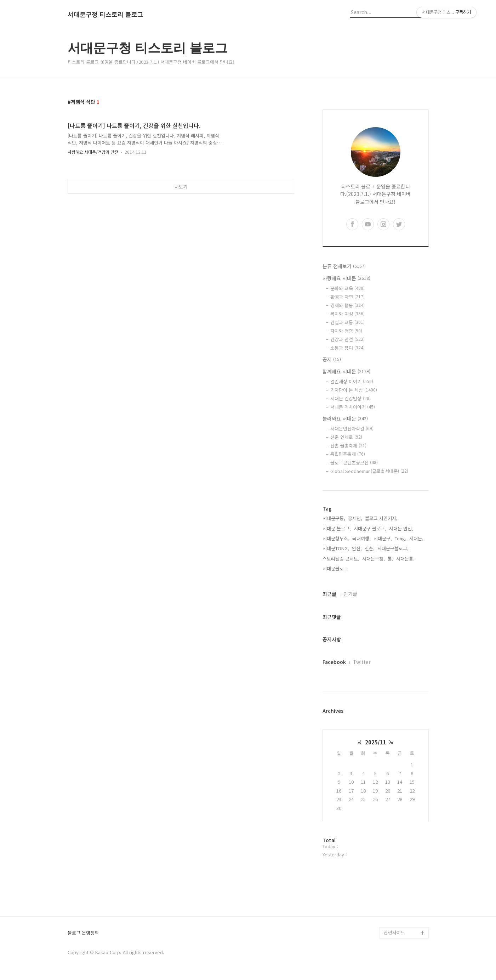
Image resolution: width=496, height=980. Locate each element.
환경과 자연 (347, 297)
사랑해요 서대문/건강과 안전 (93, 152)
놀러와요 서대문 (345, 418)
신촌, (370, 548)
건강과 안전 (347, 339)
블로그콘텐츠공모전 (354, 463)
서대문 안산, (401, 528)
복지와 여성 (347, 314)
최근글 (329, 594)
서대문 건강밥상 (350, 398)
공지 (332, 359)
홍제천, (355, 518)
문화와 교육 (347, 288)
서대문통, (405, 559)
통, (390, 559)
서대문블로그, (336, 568)
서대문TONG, (336, 548)
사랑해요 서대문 (346, 278)
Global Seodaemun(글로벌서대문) (369, 471)
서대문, (416, 538)
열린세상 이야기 (352, 381)
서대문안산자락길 (352, 429)
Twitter (362, 662)
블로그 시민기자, (381, 518)
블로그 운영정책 (83, 933)
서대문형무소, (336, 538)
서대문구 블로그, (370, 528)
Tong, (401, 538)
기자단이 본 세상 (354, 390)
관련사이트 (394, 932)
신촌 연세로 (346, 437)
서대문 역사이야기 (353, 407)
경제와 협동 (347, 305)
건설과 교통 (347, 322)
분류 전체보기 (344, 266)
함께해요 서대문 (346, 371)
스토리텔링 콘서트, (341, 559)
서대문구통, (334, 518)
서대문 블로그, (337, 528)
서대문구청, (374, 559)
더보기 (181, 187)
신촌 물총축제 (348, 446)
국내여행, (361, 538)
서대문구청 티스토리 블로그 (106, 15)
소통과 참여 (347, 348)
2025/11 (376, 742)
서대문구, (383, 538)
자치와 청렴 (346, 331)
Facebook (334, 662)
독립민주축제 (348, 454)
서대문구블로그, (393, 548)
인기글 (350, 594)
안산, (357, 548)
